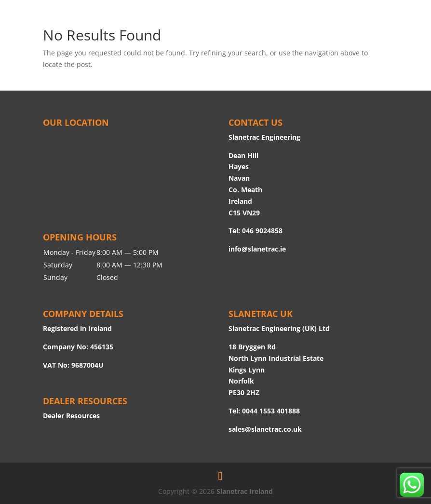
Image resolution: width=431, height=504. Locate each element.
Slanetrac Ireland (245, 491)
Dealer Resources (71, 416)
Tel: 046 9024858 (256, 231)
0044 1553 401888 (271, 411)
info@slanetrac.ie (257, 249)
